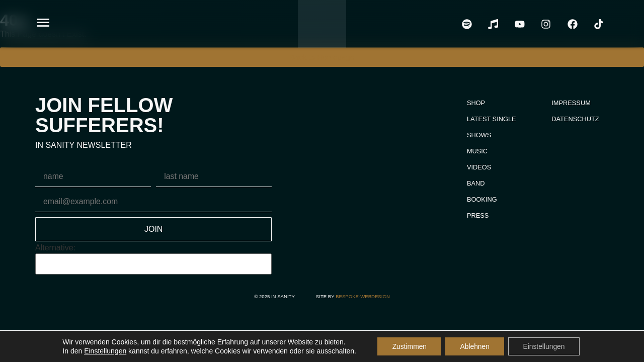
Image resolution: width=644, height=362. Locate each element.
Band (475, 183)
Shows (478, 135)
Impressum (571, 103)
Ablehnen (475, 346)
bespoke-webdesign (363, 296)
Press (477, 215)
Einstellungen (104, 351)
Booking (481, 199)
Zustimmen (408, 346)
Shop (475, 103)
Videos (478, 167)
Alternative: (55, 248)
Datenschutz (575, 119)
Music (476, 151)
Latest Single (491, 119)
